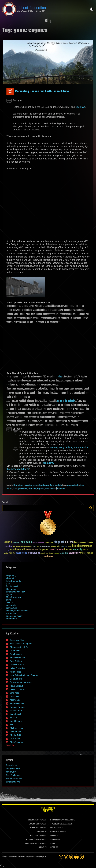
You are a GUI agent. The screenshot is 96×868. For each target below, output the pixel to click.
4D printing (11, 578)
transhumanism (51, 489)
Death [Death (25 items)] (38, 547)
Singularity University (16, 592)
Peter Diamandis (14, 581)
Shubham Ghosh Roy (20, 647)
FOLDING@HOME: (32, 840)
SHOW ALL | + (10, 746)
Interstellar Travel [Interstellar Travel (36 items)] (33, 550)
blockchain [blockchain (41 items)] (9, 546)
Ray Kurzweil (12, 586)
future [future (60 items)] (59, 546)
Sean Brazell (16, 714)
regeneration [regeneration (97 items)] (34, 553)
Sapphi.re (43, 857)
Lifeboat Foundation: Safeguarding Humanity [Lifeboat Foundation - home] (42, 9)
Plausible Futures (14, 778)
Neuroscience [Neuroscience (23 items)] (90, 550)
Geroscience (12, 765)
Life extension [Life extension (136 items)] (56, 550)
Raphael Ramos (17, 707)
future (15, 489)
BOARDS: (53, 832)
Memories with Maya (18, 469)
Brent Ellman (16, 721)
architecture (11, 608)
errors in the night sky (66, 401)
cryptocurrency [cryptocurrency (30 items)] (28, 547)
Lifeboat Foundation (19, 857)
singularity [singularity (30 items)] (52, 553)
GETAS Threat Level (48, 810)
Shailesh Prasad (17, 658)
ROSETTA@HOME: (31, 844)
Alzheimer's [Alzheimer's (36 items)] (17, 543)
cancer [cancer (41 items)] (21, 546)
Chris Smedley (16, 742)
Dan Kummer (16, 679)
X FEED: (33, 828)
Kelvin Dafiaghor (18, 668)
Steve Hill (14, 718)
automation (11, 619)
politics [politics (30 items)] (6, 553)
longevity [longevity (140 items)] (77, 550)
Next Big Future (13, 775)
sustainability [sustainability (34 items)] (64, 553)
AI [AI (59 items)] (12, 543)
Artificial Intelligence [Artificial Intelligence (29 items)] (38, 543)
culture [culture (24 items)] (35, 547)
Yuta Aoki (14, 693)
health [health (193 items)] (76, 546)
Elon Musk (11, 589)
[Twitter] (66, 857)
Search (91, 508)
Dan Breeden (16, 654)
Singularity (49, 463)
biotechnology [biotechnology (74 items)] (80, 542)
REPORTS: (53, 836)
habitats (42, 485)
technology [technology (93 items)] (74, 553)
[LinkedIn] (71, 857)
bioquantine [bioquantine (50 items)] (49, 542)
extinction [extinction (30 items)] (53, 547)
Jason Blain (15, 732)
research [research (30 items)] (43, 553)
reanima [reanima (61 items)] (12, 553)
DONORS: (40, 832)
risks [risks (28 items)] (47, 553)
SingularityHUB (13, 782)
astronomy (11, 613)
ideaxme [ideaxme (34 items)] (12, 550)
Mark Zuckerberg (14, 597)
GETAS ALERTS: (55, 824)
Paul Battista (16, 661)
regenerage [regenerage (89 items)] (21, 553)
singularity (58, 485)
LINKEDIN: (32, 824)
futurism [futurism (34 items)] (65, 547)
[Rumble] (82, 857)
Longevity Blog (13, 768)
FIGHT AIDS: (34, 836)
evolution (29, 485)
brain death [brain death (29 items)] (16, 547)
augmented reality (73, 485)
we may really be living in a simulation (69, 447)
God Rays (80, 107)
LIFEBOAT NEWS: (55, 820)
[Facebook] (61, 857)
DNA (8, 584)
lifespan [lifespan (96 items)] (68, 550)
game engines (23, 489)
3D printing (11, 576)
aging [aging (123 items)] (7, 542)
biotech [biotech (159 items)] (69, 542)
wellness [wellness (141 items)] (49, 556)
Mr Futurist (11, 772)
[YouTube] (76, 857)
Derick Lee (15, 696)
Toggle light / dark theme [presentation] (92, 9)
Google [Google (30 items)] (70, 547)
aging (9, 600)
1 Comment (61, 489)
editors (60, 377)
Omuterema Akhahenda (21, 682)
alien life (10, 603)
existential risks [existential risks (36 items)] (45, 547)
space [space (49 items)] (57, 553)
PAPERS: (53, 844)
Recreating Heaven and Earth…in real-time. (42, 91)
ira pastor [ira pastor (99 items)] (44, 550)
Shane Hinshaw (17, 704)
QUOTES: (52, 848)
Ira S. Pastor (16, 739)
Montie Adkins (16, 735)
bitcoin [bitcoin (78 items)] (90, 542)
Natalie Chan (16, 711)
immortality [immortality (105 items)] (21, 550)
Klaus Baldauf (16, 686)
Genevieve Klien (17, 640)
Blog (48, 21)
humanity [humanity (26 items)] (7, 550)
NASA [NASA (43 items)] (85, 550)
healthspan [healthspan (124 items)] (86, 546)
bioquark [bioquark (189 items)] (59, 542)
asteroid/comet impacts (17, 611)
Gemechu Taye (17, 665)
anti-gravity (11, 605)
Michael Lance (17, 728)
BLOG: (52, 828)
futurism (36, 485)
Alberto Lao (15, 700)
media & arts (50, 485)
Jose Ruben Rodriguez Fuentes (24, 675)
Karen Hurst (15, 672)
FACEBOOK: (31, 820)
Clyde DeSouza (18, 485)
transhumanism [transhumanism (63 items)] (87, 553)
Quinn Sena (15, 651)
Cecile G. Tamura (18, 689)
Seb (12, 725)
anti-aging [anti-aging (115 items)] (26, 542)
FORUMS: (42, 848)
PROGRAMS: (54, 840)
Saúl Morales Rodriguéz (21, 644)
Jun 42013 (10, 91)
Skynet (9, 594)
